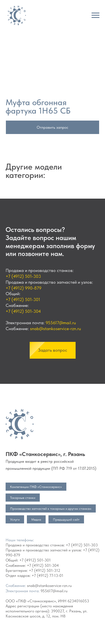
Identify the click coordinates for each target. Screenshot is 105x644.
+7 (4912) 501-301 (23, 299)
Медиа (36, 520)
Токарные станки (23, 498)
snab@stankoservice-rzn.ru (55, 329)
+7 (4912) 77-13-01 (47, 575)
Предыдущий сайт (66, 520)
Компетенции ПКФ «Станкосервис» (36, 487)
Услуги (15, 520)
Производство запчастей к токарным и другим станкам (51, 509)
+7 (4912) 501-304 (23, 311)
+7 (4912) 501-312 (45, 570)
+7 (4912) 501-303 (23, 276)
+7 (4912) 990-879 (24, 288)
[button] (53, 350)
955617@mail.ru (61, 323)
